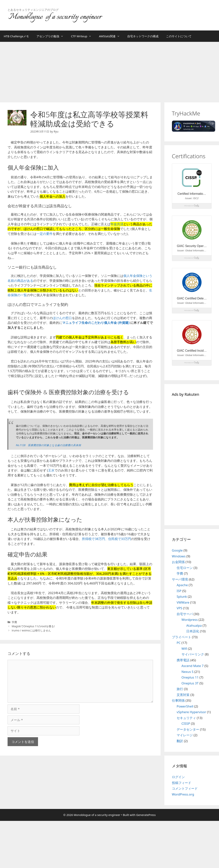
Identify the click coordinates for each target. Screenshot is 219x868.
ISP (179, 591)
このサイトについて (179, 36)
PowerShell (185, 706)
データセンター (188, 729)
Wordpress (190, 620)
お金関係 (178, 562)
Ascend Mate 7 (193, 666)
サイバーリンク (193, 654)
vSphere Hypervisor (191, 712)
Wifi (184, 649)
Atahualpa (194, 625)
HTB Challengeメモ (16, 36)
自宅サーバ (185, 614)
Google (177, 550)
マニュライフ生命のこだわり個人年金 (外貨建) (96, 323)
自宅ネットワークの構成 (143, 36)
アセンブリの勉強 (52, 36)
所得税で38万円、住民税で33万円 (106, 539)
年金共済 (117, 224)
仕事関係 (178, 700)
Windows (179, 556)
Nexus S (188, 672)
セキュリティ (186, 718)
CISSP (186, 723)
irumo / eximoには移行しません (31, 630)
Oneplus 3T (190, 683)
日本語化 (193, 631)
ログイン (178, 777)
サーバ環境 (180, 579)
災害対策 (183, 695)
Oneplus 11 (190, 677)
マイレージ (185, 735)
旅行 (180, 689)
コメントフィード (185, 788)
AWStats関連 (111, 36)
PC (179, 643)
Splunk (182, 596)
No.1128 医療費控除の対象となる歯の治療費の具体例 (48, 445)
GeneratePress (146, 815)
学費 (14, 622)
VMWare (183, 602)
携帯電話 (183, 660)
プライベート (182, 637)
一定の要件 (45, 234)
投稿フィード (182, 783)
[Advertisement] (109, 70)
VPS (179, 608)
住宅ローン (185, 568)
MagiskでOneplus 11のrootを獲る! (33, 626)
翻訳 (180, 741)
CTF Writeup (83, 36)
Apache (182, 585)
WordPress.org (183, 794)
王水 (51, 470)
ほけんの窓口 (62, 318)
